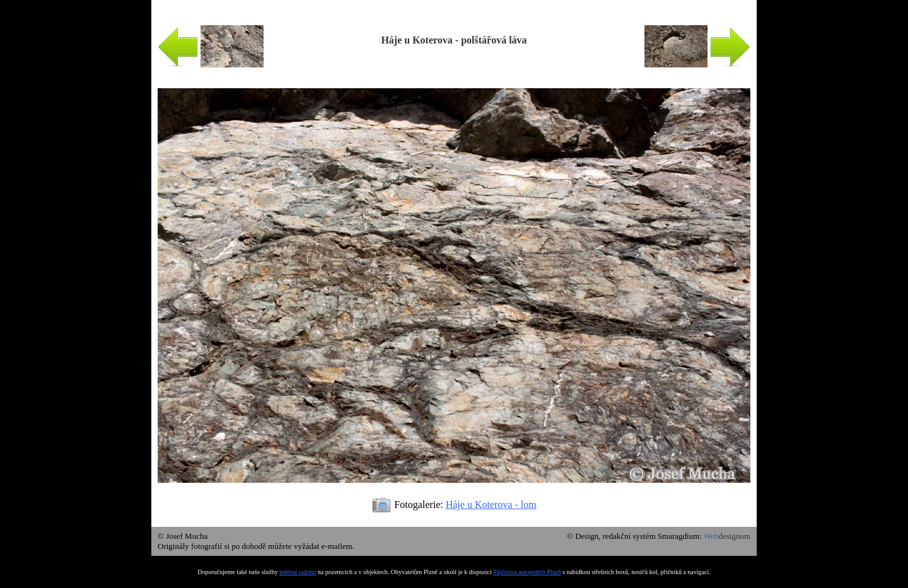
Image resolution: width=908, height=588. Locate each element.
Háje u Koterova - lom (491, 504)
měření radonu (298, 572)
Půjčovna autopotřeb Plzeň (527, 572)
